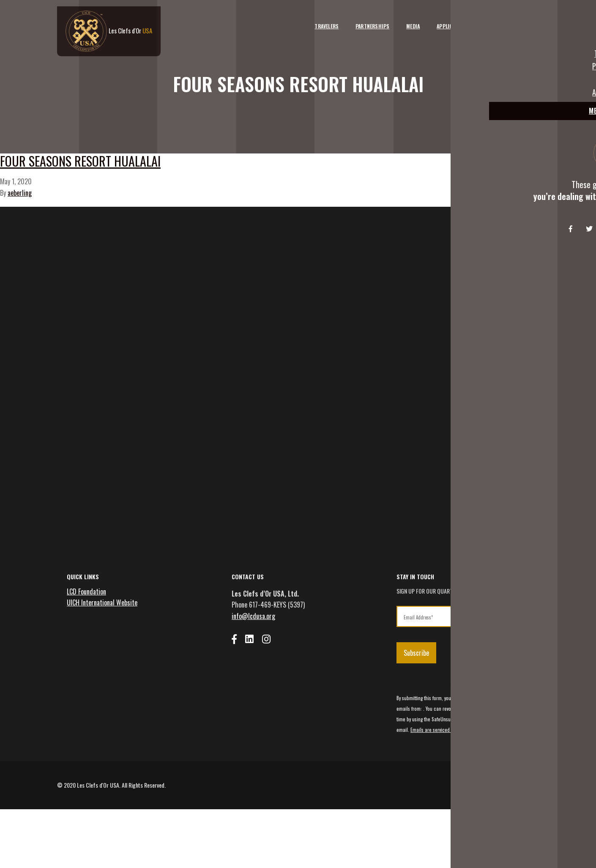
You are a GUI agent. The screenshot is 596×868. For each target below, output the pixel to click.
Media (402, 20)
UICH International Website (105, 653)
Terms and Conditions (478, 842)
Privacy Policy (524, 842)
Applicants (439, 20)
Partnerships (361, 20)
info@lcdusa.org (256, 666)
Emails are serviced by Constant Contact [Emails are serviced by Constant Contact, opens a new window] (465, 781)
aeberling (20, 222)
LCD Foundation (89, 642)
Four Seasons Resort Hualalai (157, 181)
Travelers (316, 20)
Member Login (516, 20)
